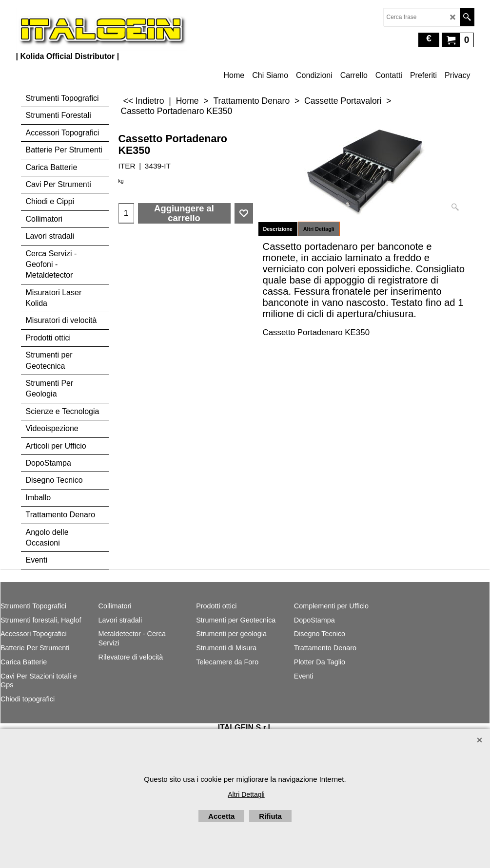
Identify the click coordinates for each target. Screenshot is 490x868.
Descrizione (278, 229)
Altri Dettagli (319, 229)
